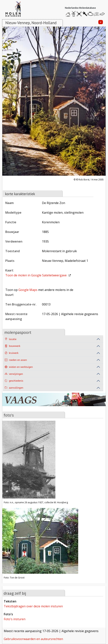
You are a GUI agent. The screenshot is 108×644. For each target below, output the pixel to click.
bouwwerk (13, 346)
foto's (9, 415)
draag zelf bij (15, 593)
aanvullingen (14, 388)
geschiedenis (14, 381)
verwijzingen (14, 374)
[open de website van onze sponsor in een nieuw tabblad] (54, 402)
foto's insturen (15, 619)
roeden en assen (16, 360)
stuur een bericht (103, 14)
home (69, 13)
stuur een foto (96, 14)
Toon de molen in (36, 275)
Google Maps (28, 290)
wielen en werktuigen (19, 367)
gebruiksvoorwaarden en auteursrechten (33, 639)
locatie (11, 339)
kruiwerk (12, 353)
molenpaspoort (18, 332)
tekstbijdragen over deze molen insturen (33, 606)
